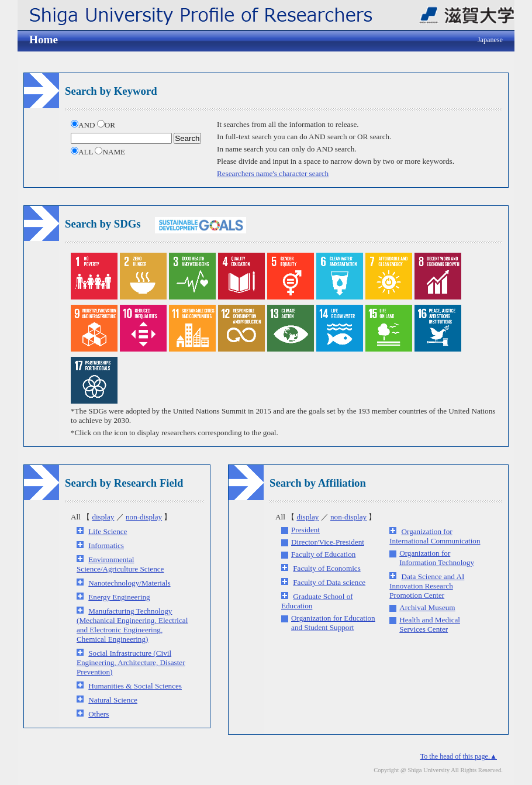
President (305, 530)
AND (84, 125)
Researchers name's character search (273, 173)
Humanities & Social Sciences (135, 686)
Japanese (490, 40)
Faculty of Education (323, 554)
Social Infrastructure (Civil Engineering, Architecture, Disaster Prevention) (131, 662)
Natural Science (113, 700)
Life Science (108, 531)
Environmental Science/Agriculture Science (120, 564)
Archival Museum (427, 607)
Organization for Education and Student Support (333, 623)
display (103, 517)
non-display (144, 517)
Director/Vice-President (328, 542)
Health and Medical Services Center (430, 624)
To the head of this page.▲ (459, 756)
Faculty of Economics (327, 568)
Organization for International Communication (435, 536)
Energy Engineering (119, 597)
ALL (83, 152)
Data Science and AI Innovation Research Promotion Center (427, 586)
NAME (110, 152)
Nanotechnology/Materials (129, 583)
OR (106, 125)
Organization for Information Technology (437, 558)
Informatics (106, 545)
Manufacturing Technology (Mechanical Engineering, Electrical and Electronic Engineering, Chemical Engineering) (132, 625)
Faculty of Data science (329, 582)
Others (99, 714)
